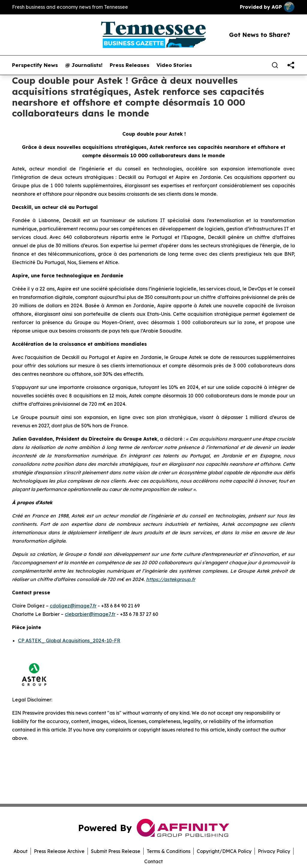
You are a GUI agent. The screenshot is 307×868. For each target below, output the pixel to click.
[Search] (275, 65)
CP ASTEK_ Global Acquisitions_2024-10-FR (69, 640)
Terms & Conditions (168, 851)
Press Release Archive (59, 851)
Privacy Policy (274, 851)
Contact (153, 861)
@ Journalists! (84, 65)
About (21, 851)
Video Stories (174, 65)
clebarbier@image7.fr (90, 614)
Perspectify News (35, 65)
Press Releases (130, 65)
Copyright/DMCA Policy (224, 851)
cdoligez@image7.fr (73, 606)
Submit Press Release (116, 851)
